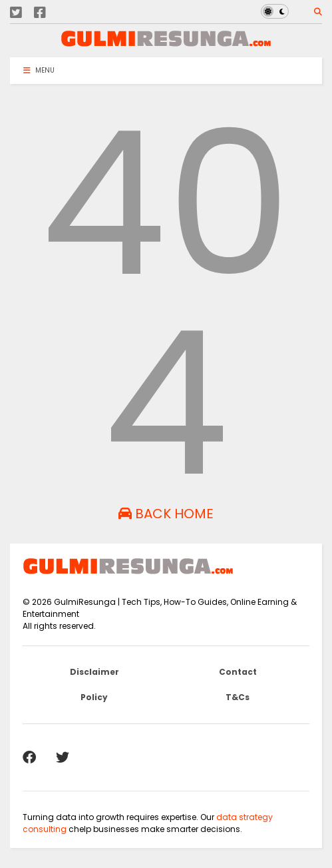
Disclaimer (94, 672)
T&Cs (238, 697)
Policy (94, 697)
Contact (238, 672)
